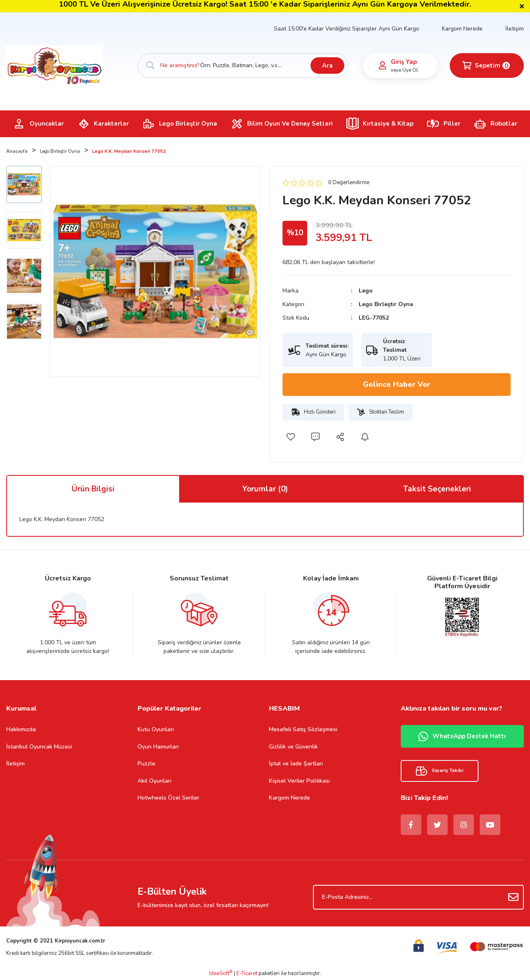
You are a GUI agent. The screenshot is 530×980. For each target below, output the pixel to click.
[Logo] (55, 65)
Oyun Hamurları (158, 747)
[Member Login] (383, 65)
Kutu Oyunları (156, 729)
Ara (327, 65)
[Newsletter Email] (418, 897)
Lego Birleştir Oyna (386, 304)
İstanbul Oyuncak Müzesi (39, 747)
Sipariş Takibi (440, 771)
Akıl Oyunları (154, 781)
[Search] (243, 65)
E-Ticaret (247, 973)
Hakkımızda (21, 729)
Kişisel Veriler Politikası (299, 781)
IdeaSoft (221, 973)
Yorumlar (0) (265, 489)
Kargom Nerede (462, 29)
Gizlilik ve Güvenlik (293, 747)
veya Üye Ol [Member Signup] (404, 70)
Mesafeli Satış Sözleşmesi (303, 729)
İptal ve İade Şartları (296, 764)
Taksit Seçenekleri (437, 489)
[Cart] (487, 65)
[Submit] (514, 897)
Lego (366, 291)
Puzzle (146, 764)
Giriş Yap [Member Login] (404, 62)
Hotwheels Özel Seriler (168, 798)
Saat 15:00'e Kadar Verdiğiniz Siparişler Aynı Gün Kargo (347, 29)
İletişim (515, 29)
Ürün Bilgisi (93, 489)
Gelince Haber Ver (397, 384)
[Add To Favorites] (291, 437)
